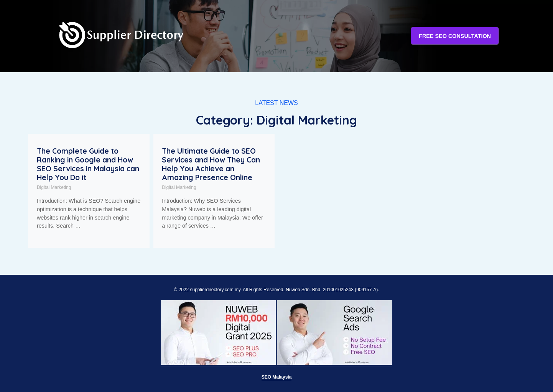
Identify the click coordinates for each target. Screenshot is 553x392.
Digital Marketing (54, 187)
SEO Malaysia (277, 377)
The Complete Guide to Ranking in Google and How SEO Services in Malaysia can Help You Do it (88, 164)
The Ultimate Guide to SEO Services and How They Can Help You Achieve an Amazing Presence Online (211, 164)
